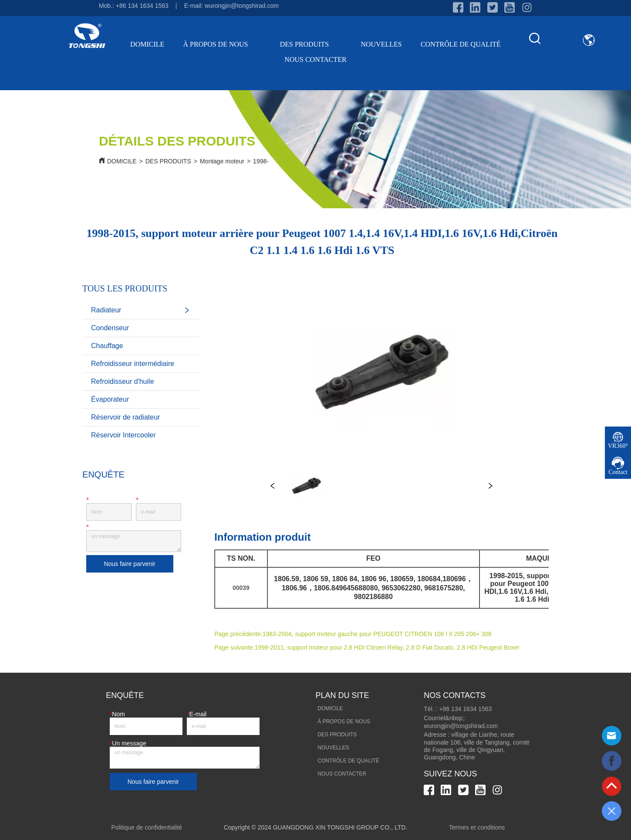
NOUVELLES (381, 44)
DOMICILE (147, 44)
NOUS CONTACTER (315, 59)
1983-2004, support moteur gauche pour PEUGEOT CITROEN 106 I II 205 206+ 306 (377, 634)
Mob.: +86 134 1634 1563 (134, 6)
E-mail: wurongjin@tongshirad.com (231, 6)
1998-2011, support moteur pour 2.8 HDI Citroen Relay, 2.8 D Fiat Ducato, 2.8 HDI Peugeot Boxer (387, 647)
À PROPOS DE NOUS (222, 44)
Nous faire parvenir (130, 564)
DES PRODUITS (311, 44)
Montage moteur (222, 161)
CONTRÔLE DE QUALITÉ (461, 44)
